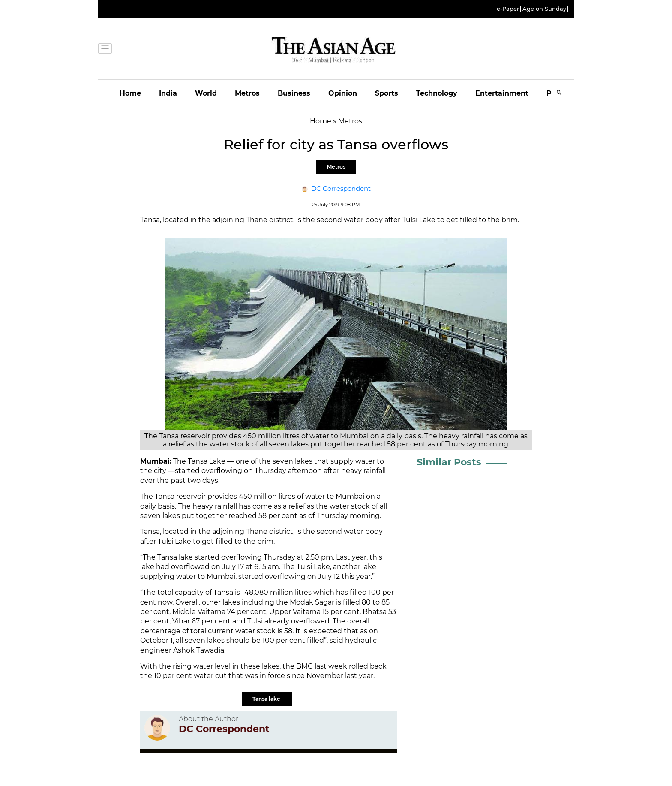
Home (130, 93)
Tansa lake (267, 699)
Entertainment (502, 93)
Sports (387, 93)
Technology (437, 93)
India (168, 93)
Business (294, 93)
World (206, 93)
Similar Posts (449, 462)
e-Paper (508, 9)
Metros (247, 93)
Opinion (343, 93)
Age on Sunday (544, 9)
